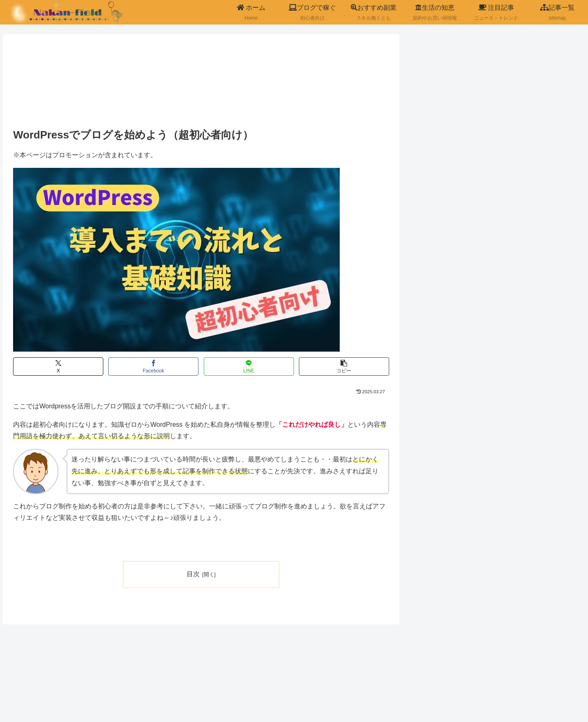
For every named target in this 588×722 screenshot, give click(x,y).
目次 (193, 574)
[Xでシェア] (58, 367)
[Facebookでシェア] (153, 367)
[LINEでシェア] (249, 367)
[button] (344, 367)
